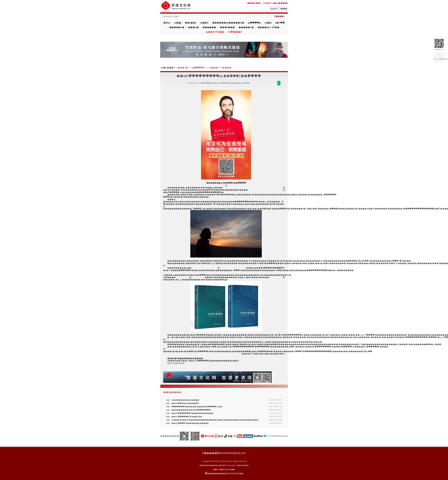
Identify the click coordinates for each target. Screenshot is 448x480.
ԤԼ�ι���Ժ (235, 32)
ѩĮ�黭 (268, 23)
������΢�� (279, 83)
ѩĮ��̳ (178, 23)
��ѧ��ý (191, 23)
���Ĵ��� (227, 27)
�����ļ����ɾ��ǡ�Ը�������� (191, 410)
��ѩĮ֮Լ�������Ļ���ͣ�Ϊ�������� (192, 413)
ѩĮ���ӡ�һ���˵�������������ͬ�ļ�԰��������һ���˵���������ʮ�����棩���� (215, 420)
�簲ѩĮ (167, 23)
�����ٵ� (246, 27)
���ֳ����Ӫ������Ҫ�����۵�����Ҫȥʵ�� (197, 407)
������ (209, 27)
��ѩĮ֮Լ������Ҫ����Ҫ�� (187, 417)
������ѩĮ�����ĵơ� (228, 23)
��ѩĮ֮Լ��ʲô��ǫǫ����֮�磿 (185, 403)
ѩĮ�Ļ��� (167, 68)
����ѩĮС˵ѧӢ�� (268, 27)
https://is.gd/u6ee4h (176, 363)
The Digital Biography (277, 436)
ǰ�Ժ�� (280, 23)
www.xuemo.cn (215, 83)
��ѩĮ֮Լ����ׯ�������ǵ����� (190, 423)
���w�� (254, 3)
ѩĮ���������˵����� (185, 400)
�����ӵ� (177, 27)
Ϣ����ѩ (254, 23)
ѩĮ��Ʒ (204, 23)
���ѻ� (193, 27)
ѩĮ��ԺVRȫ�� (215, 32)
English (267, 3)
